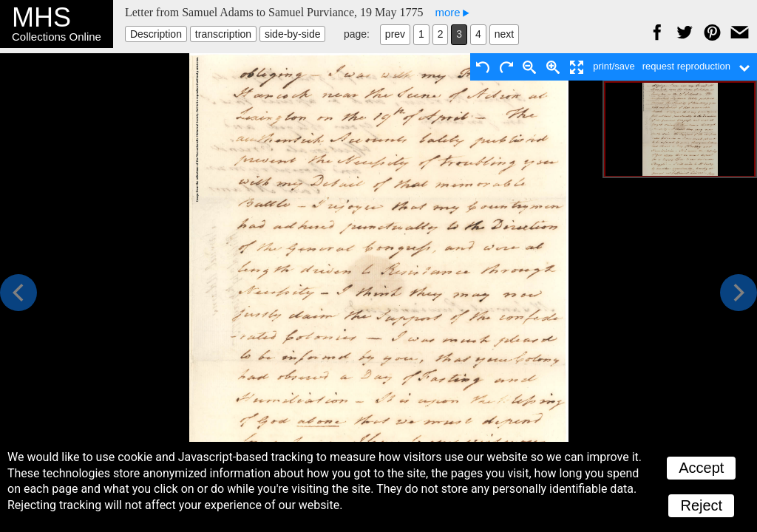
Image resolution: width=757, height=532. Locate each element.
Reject (701, 505)
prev (395, 34)
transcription (223, 34)
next (504, 34)
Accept (701, 468)
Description (156, 34)
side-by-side (292, 34)
